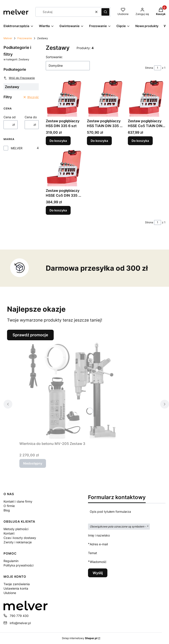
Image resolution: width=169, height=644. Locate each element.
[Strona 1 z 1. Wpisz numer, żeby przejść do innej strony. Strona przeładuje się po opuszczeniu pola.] (158, 68)
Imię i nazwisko (99, 535)
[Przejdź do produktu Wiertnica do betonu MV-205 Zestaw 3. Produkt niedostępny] (74, 390)
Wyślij (98, 573)
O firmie (9, 506)
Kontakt (9, 533)
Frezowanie (25, 38)
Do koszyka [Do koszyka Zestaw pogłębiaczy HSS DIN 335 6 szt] (58, 141)
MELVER (17, 148)
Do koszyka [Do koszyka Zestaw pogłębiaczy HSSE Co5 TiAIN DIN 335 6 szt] (140, 141)
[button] (105, 12)
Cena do (31, 117)
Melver (8, 38)
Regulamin (11, 561)
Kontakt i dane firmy (18, 501)
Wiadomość (98, 562)
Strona (149, 68)
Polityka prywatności (18, 565)
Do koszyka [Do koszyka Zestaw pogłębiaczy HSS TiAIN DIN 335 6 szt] (99, 141)
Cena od (10, 117)
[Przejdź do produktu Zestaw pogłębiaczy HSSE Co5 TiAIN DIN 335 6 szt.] (147, 98)
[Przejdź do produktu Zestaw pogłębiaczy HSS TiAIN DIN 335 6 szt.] (106, 98)
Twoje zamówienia (17, 584)
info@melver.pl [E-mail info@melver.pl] (20, 623)
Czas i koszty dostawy (20, 538)
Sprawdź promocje (30, 335)
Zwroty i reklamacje (18, 542)
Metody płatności (16, 529)
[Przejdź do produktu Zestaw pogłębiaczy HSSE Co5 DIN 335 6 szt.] (65, 167)
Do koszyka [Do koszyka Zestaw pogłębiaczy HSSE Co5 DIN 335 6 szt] (58, 210)
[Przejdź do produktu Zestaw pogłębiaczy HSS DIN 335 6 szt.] (65, 98)
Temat (93, 553)
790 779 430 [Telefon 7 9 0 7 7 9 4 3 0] (19, 616)
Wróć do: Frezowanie (19, 78)
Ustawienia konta (16, 588)
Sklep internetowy (80, 638)
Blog (7, 510)
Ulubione (10, 593)
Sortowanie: (54, 57)
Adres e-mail (99, 544)
